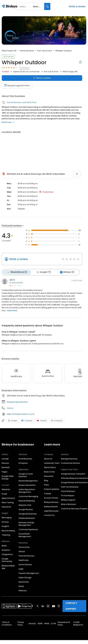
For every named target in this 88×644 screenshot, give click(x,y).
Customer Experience (28, 529)
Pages (5, 471)
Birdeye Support (68, 499)
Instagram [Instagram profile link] (57, 420)
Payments (6, 506)
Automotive (24, 547)
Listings (5, 458)
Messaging (7, 517)
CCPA (53, 623)
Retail (21, 586)
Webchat (6, 489)
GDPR (40, 623)
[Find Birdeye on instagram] (48, 606)
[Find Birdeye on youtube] (54, 606)
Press (46, 484)
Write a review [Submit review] (42, 78)
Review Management (28, 480)
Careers (48, 493)
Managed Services (69, 458)
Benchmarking (8, 530)
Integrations (7, 554)
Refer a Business (69, 504)
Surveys (5, 521)
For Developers (68, 495)
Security (32, 623)
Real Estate (24, 581)
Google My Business (28, 513)
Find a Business (68, 491)
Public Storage (25, 577)
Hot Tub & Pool (45, 51)
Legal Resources (51, 510)
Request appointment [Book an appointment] (17, 85)
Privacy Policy (21, 623)
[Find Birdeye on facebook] (32, 606)
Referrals (6, 467)
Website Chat (25, 505)
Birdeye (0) (66, 272)
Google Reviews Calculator (73, 473)
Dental (22, 551)
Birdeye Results (51, 506)
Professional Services (71, 463)
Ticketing (6, 535)
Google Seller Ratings (8, 477)
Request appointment (17, 401)
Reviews (5, 463)
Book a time (49, 471)
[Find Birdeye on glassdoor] (59, 606)
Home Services (27, 51)
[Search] (47, 6)
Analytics (6, 550)
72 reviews (24, 68)
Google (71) (43, 272)
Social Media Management (25, 535)
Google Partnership (7, 560)
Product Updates (52, 489)
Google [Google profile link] (13, 420)
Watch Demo (50, 467)
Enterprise (23, 463)
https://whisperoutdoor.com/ (21, 414)
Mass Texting (8, 502)
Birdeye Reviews (51, 502)
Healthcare (24, 560)
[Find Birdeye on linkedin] (43, 606)
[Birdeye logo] (10, 7)
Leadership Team (52, 463)
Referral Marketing (27, 500)
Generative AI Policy (64, 623)
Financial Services (26, 555)
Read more (8, 122)
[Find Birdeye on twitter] (38, 606)
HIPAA (47, 623)
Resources (49, 476)
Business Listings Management (26, 523)
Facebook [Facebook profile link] (27, 420)
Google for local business (26, 475)
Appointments (8, 498)
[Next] (80, 373)
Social (4, 493)
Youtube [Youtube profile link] (42, 420)
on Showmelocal (16, 282)
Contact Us (49, 515)
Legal (21, 568)
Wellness (23, 590)
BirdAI (4, 545)
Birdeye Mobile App (8, 567)
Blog (46, 480)
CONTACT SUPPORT (71, 606)
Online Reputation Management (27, 490)
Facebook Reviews (27, 518)
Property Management (29, 573)
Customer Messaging (28, 496)
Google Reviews (26, 509)
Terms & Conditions (7, 623)
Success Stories (51, 497)
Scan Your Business (70, 486)
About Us (48, 458)
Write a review (77, 6)
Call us (10, 408)
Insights (5, 526)
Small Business (25, 458)
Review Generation (27, 485)
